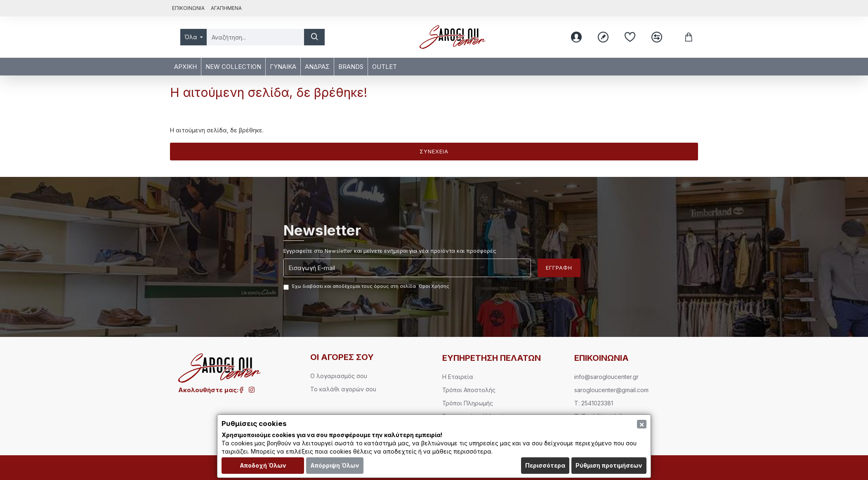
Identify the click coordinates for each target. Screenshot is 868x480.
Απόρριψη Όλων (335, 465)
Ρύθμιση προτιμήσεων (609, 465)
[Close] (642, 424)
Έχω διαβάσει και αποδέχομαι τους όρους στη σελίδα (367, 287)
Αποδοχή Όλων (263, 465)
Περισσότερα (545, 465)
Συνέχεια (434, 151)
